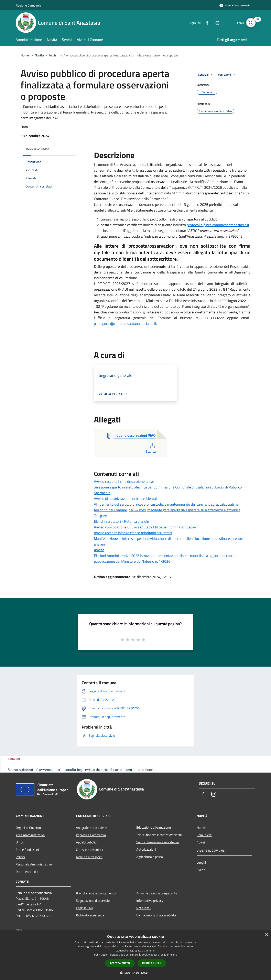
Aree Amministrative (30, 835)
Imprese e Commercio (91, 835)
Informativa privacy (150, 901)
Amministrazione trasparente (157, 893)
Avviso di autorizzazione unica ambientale (126, 499)
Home (25, 55)
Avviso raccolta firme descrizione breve (124, 481)
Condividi (206, 75)
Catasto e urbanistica (91, 850)
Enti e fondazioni (27, 850)
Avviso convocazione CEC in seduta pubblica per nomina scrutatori (145, 527)
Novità (39, 55)
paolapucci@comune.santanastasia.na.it (125, 324)
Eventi (201, 870)
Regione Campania (29, 5)
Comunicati (204, 835)
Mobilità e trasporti (89, 857)
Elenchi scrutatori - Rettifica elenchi (121, 521)
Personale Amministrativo (34, 864)
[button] (135, 973)
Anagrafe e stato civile (91, 828)
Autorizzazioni (146, 849)
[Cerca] (250, 23)
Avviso (99, 550)
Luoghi (201, 862)
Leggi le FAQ (85, 908)
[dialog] (135, 955)
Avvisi (53, 55)
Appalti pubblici (87, 842)
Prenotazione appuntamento (96, 893)
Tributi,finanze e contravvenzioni (159, 835)
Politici (20, 857)
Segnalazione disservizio (93, 901)
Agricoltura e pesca (150, 857)
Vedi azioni (227, 75)
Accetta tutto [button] (120, 963)
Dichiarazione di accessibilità (156, 915)
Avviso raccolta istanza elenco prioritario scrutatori (133, 533)
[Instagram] (214, 23)
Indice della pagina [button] (37, 149)
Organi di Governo (28, 828)
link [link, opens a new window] (175, 955)
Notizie (202, 828)
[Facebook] (204, 23)
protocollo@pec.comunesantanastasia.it (218, 225)
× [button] (266, 935)
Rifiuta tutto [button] (152, 963)
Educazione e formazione (154, 827)
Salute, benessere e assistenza (158, 842)
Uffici (19, 842)
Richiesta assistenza (90, 915)
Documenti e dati (28, 872)
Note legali (144, 908)
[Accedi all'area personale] (235, 5)
